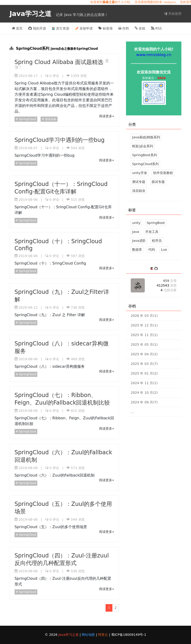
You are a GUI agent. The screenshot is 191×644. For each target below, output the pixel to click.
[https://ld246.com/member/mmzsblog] (152, 269)
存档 (124, 28)
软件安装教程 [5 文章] (163, 173)
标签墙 (105, 28)
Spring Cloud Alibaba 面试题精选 (60, 62)
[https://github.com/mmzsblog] (156, 269)
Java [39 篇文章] (136, 232)
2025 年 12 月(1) (144, 325)
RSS (157, 28)
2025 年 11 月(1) (144, 335)
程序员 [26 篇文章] (157, 241)
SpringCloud (27, 119)
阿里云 (103, 635)
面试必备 (50, 119)
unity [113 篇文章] (136, 223)
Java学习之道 (32, 14)
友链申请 (84, 28)
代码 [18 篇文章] (152, 250)
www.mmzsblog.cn (154, 55)
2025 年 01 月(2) (144, 373)
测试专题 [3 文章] (139, 182)
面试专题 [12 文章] (158, 182)
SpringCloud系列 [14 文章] (145, 164)
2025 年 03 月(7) (144, 364)
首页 (17, 28)
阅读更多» (107, 116)
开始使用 (173, 14)
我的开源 (37, 28)
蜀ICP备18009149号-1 (129, 635)
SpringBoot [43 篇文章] (156, 223)
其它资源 (60, 28)
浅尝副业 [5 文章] (139, 191)
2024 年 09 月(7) (144, 402)
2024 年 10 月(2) (144, 393)
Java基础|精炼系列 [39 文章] (146, 137)
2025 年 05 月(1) (144, 345)
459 (170, 281)
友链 (140, 28)
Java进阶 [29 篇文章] (139, 241)
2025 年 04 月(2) (144, 354)
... (132, 412)
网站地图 (89, 635)
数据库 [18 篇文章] (137, 250)
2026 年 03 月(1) (144, 316)
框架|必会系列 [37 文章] (143, 146)
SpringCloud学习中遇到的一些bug (60, 140)
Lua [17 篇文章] (164, 250)
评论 (54, 76)
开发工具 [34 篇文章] (152, 232)
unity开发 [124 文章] (139, 173)
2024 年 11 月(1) (144, 383)
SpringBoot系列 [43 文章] (144, 155)
